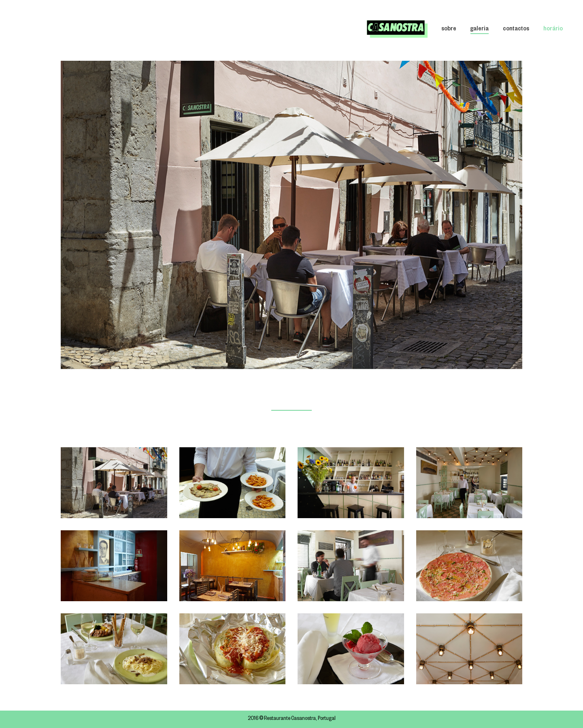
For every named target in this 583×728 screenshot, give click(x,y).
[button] (515, 215)
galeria (480, 30)
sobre (449, 30)
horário (553, 30)
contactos (516, 30)
